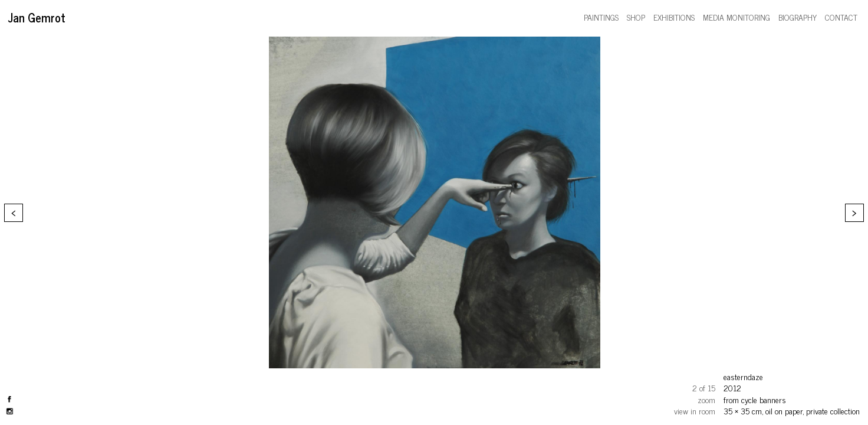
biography (798, 17)
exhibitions (674, 17)
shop (636, 17)
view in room (695, 411)
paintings (601, 17)
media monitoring (737, 17)
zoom (706, 399)
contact (841, 17)
